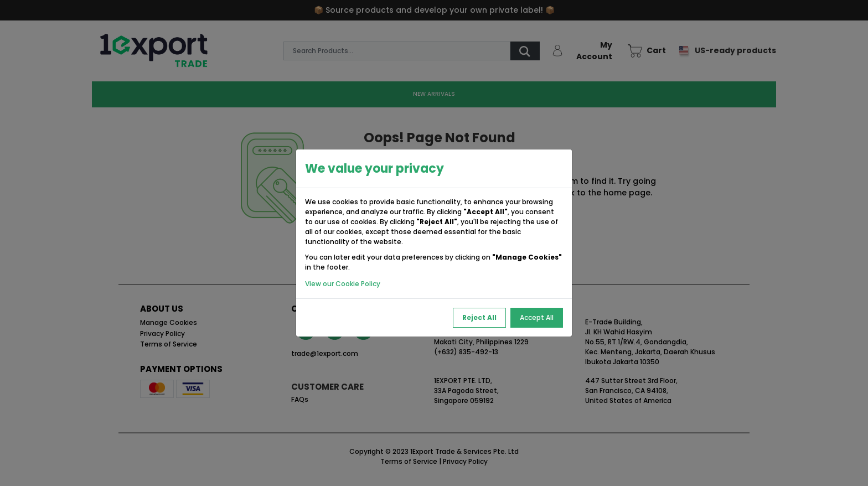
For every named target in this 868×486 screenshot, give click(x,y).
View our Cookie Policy (343, 284)
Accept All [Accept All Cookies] (537, 317)
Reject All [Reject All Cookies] (479, 317)
